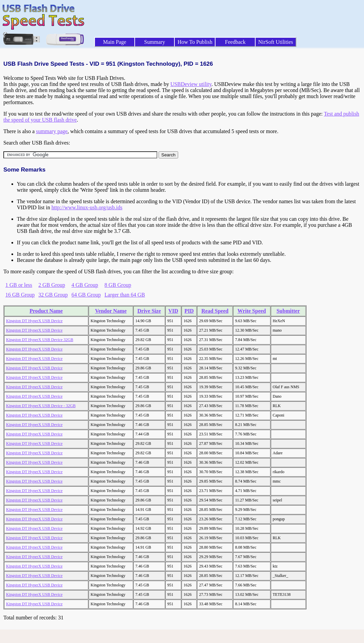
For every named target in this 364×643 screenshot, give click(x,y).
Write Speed (252, 311)
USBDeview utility (191, 84)
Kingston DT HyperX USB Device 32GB (40, 340)
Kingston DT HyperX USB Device (34, 321)
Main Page (115, 42)
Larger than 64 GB (125, 295)
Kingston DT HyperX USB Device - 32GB (41, 406)
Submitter (288, 311)
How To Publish (195, 42)
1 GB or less (19, 285)
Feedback (235, 42)
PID (189, 311)
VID (173, 311)
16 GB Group (20, 295)
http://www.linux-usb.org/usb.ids (87, 207)
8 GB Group (118, 285)
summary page (52, 131)
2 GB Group (52, 285)
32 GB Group (53, 295)
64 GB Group (86, 295)
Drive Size (149, 311)
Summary (155, 42)
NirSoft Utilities (276, 42)
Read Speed (215, 311)
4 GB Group (85, 285)
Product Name (46, 311)
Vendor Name (111, 311)
